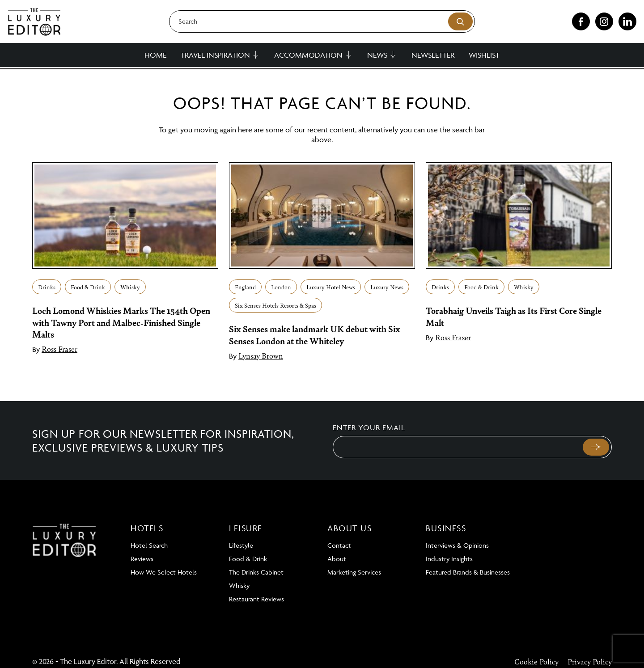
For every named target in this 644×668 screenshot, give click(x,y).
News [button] (377, 55)
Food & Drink (88, 287)
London (281, 287)
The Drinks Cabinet (256, 572)
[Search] (322, 21)
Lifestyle (241, 545)
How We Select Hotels (164, 572)
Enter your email (369, 427)
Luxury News (387, 287)
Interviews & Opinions (457, 545)
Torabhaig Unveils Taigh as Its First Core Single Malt (514, 316)
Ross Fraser (59, 349)
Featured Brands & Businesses (468, 572)
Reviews (142, 559)
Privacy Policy (590, 661)
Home (155, 55)
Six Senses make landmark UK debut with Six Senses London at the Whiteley (315, 334)
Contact (339, 545)
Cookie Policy (536, 661)
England (245, 287)
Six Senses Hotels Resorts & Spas (275, 305)
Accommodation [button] (308, 55)
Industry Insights (449, 559)
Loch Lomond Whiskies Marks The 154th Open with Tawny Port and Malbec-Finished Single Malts (121, 322)
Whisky (130, 287)
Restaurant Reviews (256, 599)
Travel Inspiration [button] (215, 55)
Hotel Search (149, 545)
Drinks (47, 287)
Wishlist (484, 55)
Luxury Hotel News (331, 287)
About (337, 559)
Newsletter (433, 55)
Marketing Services (354, 572)
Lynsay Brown (261, 355)
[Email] (457, 447)
